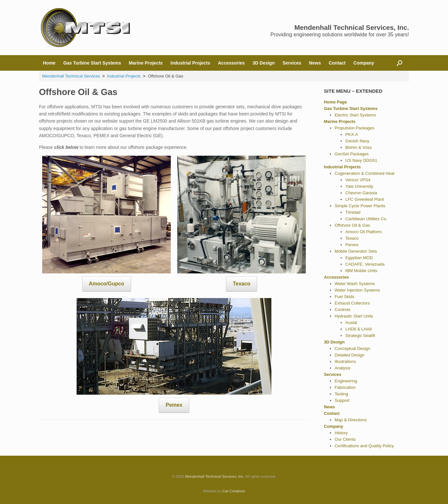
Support (342, 400)
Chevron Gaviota (361, 193)
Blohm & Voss (359, 147)
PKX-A (352, 134)
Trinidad (353, 212)
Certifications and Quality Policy (364, 446)
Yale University (359, 186)
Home (49, 63)
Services (292, 63)
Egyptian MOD (359, 258)
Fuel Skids (345, 297)
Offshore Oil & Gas (352, 225)
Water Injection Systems (357, 290)
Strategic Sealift (360, 336)
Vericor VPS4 (358, 180)
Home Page (336, 102)
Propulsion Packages (355, 128)
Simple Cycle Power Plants (360, 206)
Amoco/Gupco (107, 284)
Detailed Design (350, 355)
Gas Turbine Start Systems (92, 63)
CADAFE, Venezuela (365, 264)
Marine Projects (146, 63)
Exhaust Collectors (352, 303)
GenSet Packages (352, 154)
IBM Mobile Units (361, 271)
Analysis (342, 368)
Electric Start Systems (355, 115)
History (341, 433)
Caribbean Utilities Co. (366, 219)
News (315, 63)
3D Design (264, 63)
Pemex (174, 405)
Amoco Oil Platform (364, 232)
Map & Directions (351, 420)
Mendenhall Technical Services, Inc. (215, 476)
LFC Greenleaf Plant (365, 199)
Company (364, 63)
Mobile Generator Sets (356, 251)
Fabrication (345, 387)
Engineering (346, 381)
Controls (342, 310)
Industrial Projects (190, 63)
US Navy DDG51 (361, 160)
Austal (351, 323)
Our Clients (345, 439)
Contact (337, 63)
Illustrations (345, 361)
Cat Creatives (234, 491)
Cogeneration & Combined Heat (365, 173)
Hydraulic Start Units (354, 316)
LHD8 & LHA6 (359, 329)
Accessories (231, 63)
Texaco (242, 284)
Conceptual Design (353, 348)
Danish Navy (357, 141)
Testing (341, 394)
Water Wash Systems (355, 284)
